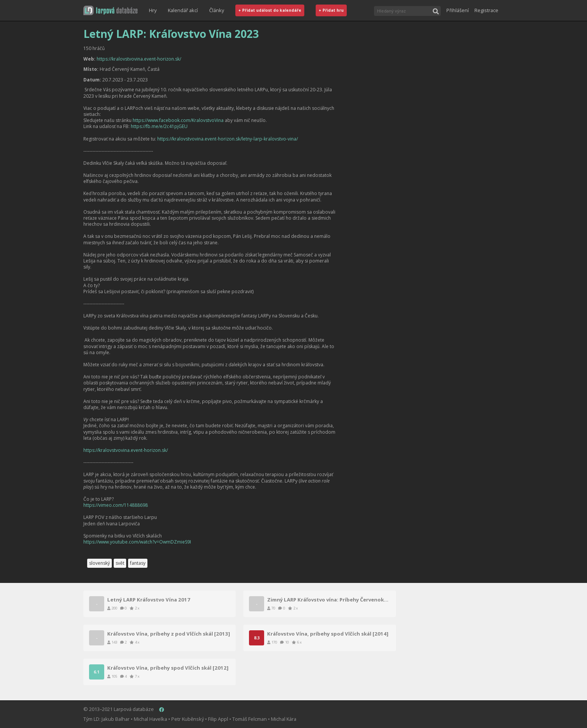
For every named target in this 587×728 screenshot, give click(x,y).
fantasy (138, 563)
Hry (153, 10)
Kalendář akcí (183, 10)
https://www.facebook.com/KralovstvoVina (178, 120)
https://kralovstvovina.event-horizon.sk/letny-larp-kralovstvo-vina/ (228, 139)
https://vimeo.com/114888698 (116, 505)
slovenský (99, 563)
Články (217, 10)
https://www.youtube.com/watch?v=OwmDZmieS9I (137, 542)
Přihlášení (458, 10)
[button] (110, 10)
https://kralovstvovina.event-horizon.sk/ (139, 59)
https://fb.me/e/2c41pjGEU (159, 126)
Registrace (486, 10)
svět (120, 563)
